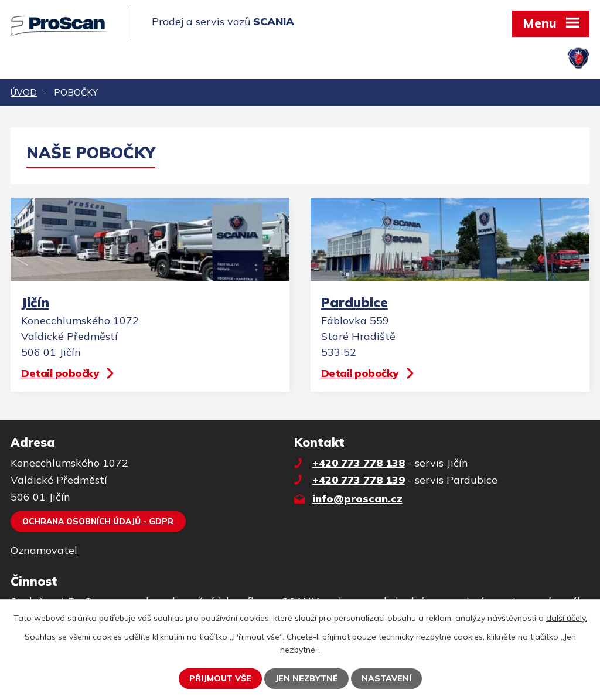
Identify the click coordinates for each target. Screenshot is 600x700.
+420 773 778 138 (359, 463)
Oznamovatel (44, 550)
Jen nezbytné (306, 678)
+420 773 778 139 (359, 480)
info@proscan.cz (357, 499)
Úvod (24, 92)
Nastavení (386, 678)
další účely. (567, 618)
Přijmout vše (220, 678)
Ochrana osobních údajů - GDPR (98, 521)
